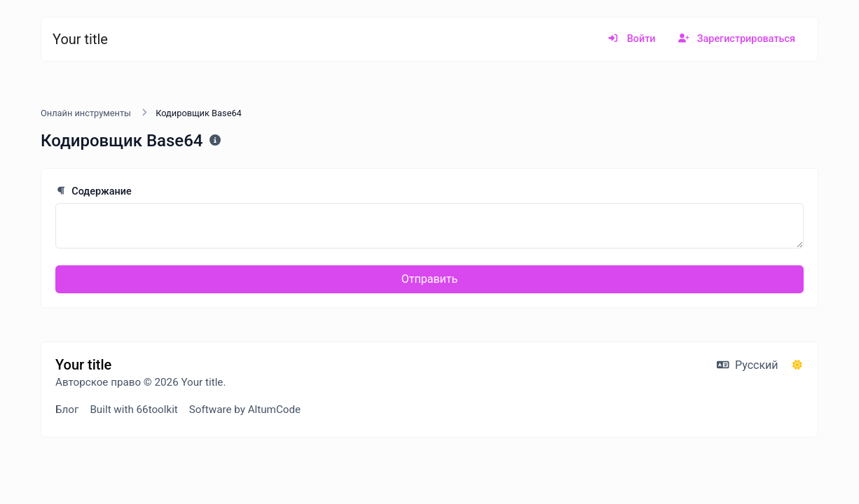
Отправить (429, 279)
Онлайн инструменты (86, 113)
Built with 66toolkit (133, 409)
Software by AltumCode (245, 409)
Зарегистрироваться (737, 39)
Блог (67, 409)
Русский (747, 365)
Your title (80, 39)
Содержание (94, 191)
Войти (631, 39)
